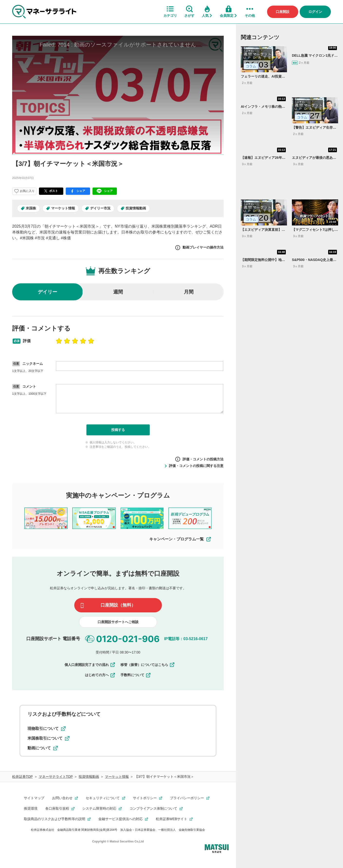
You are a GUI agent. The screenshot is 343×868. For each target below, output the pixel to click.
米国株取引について (48, 738)
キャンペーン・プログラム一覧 (180, 539)
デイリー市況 (100, 208)
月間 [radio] (189, 292)
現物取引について (46, 729)
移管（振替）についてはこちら (148, 665)
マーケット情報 (63, 208)
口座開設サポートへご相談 (118, 622)
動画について (43, 748)
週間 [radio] (118, 292)
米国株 (31, 208)
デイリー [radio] (47, 292)
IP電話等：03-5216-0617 (186, 639)
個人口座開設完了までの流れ (90, 665)
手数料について (136, 675)
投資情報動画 (136, 208)
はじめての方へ (100, 675)
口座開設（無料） (118, 605)
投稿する (118, 430)
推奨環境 (31, 808)
